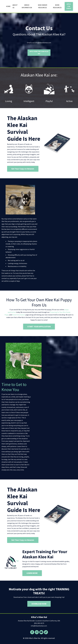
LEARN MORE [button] (32, 574)
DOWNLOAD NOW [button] (39, 605)
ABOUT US (15, 6)
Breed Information (19, 315)
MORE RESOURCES (57, 6)
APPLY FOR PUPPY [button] (69, 6)
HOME (8, 6)
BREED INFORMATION (27, 6)
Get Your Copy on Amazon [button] (23, 169)
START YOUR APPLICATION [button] (39, 327)
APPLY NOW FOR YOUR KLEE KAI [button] (39, 53)
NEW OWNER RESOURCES (43, 6)
